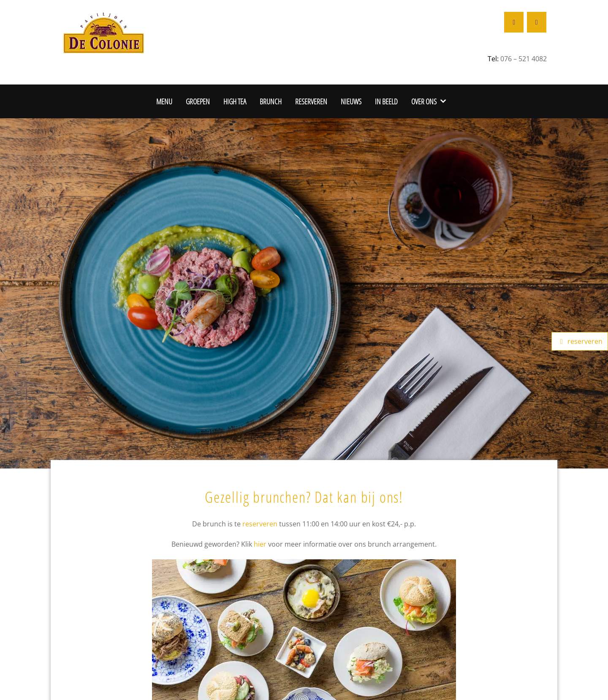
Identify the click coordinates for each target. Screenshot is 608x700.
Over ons (424, 101)
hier (260, 544)
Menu (164, 101)
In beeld (386, 101)
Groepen (198, 101)
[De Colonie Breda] (103, 32)
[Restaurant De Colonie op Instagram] (537, 22)
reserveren (260, 524)
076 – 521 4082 (524, 59)
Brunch (271, 101)
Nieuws (351, 101)
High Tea (235, 101)
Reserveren (311, 101)
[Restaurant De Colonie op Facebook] (514, 22)
